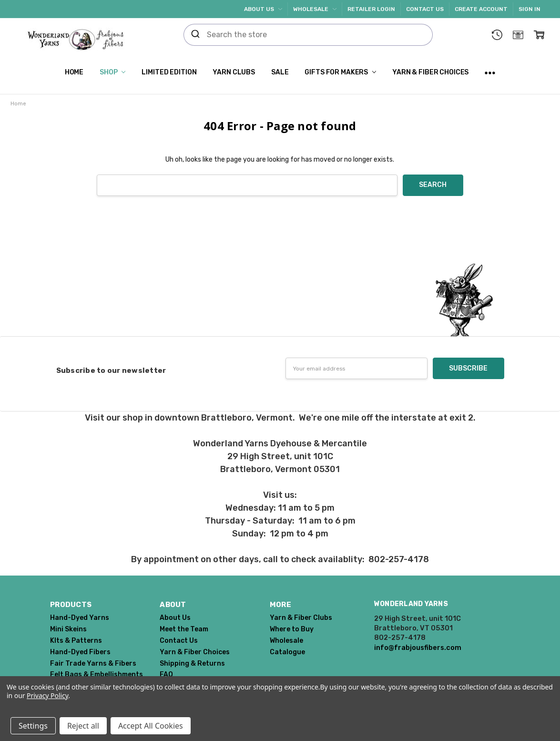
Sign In (529, 9)
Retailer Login (371, 9)
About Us (263, 9)
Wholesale (315, 9)
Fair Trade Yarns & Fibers (93, 664)
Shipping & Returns (192, 664)
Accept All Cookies (151, 726)
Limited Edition (169, 72)
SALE (280, 72)
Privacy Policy (47, 695)
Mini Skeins (68, 629)
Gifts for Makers (340, 72)
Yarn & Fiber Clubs (301, 618)
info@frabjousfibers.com (418, 648)
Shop (112, 72)
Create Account (481, 9)
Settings (33, 726)
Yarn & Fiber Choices (430, 72)
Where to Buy (292, 629)
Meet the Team (184, 629)
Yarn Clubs (234, 72)
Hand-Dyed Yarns (80, 618)
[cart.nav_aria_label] (539, 35)
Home (74, 72)
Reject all (83, 726)
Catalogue (287, 652)
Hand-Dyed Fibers (80, 652)
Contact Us (425, 9)
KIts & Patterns (76, 641)
